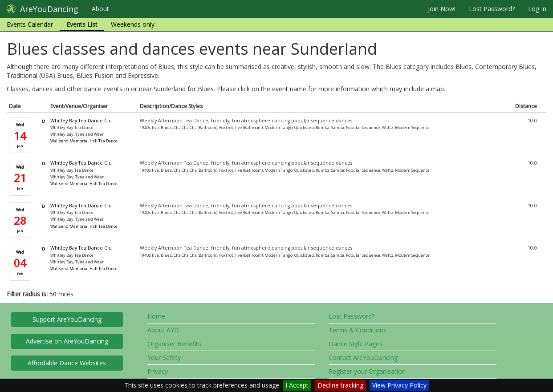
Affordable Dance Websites (67, 363)
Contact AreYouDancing (363, 358)
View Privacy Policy (399, 385)
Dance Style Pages (356, 344)
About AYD (163, 330)
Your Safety (164, 358)
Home (156, 316)
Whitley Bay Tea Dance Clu (81, 121)
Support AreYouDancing (67, 319)
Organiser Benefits (174, 344)
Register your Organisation (367, 371)
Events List (82, 24)
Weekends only (133, 24)
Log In (537, 9)
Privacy (158, 371)
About (100, 9)
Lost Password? (492, 9)
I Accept (297, 385)
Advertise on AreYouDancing (67, 341)
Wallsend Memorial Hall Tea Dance (84, 141)
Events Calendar (30, 24)
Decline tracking (340, 385)
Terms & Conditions (358, 330)
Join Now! (442, 9)
